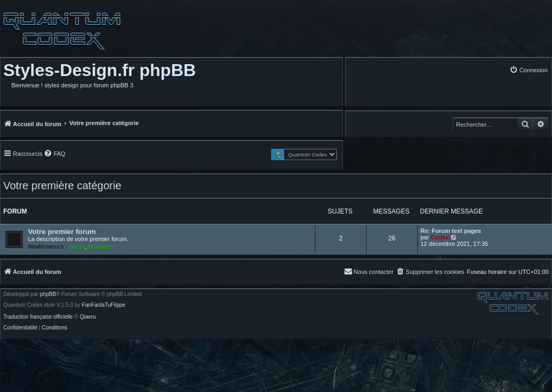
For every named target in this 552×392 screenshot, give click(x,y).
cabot (77, 246)
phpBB (48, 294)
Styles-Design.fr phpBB (99, 70)
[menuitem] (529, 70)
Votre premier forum (62, 232)
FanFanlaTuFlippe (104, 305)
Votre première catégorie (62, 185)
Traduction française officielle (38, 317)
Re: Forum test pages (451, 231)
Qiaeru (88, 317)
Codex (440, 237)
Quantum (101, 246)
